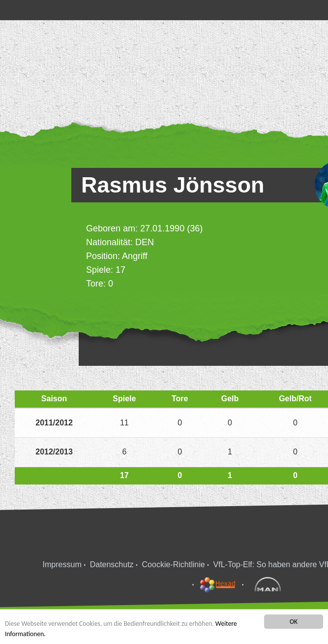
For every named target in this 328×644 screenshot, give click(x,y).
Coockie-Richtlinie (174, 564)
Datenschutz (112, 564)
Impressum (62, 564)
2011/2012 (54, 423)
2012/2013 (54, 452)
